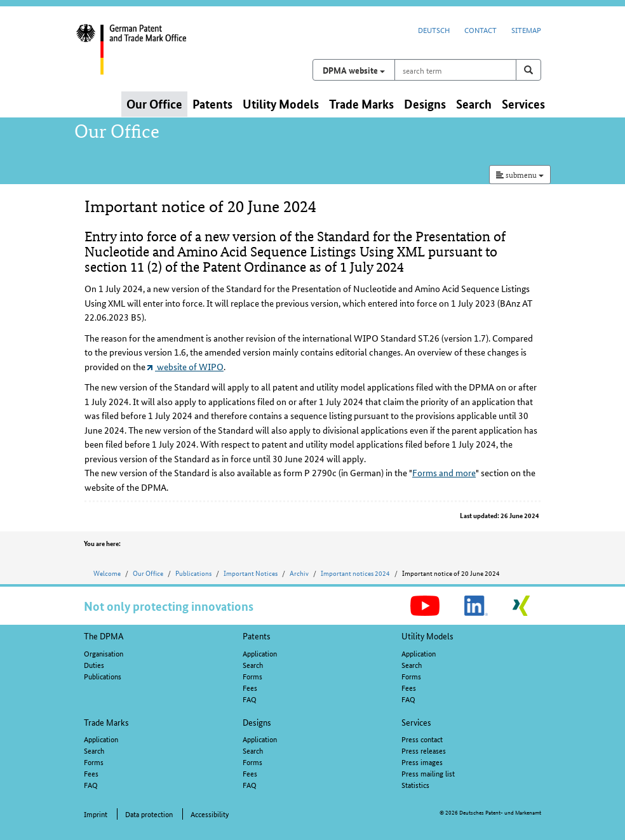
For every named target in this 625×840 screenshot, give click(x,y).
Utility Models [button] (281, 104)
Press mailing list (428, 773)
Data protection (149, 814)
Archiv (299, 573)
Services (416, 722)
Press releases (424, 750)
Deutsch (434, 30)
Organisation (104, 653)
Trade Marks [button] (361, 104)
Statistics (415, 784)
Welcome (107, 573)
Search (253, 664)
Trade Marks (106, 722)
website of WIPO (185, 366)
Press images (422, 762)
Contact (481, 30)
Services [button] (523, 104)
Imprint (96, 814)
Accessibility (210, 814)
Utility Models (427, 636)
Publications (193, 573)
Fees (250, 687)
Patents (257, 636)
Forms (252, 676)
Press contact (422, 739)
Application (260, 653)
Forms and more (444, 472)
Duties (94, 664)
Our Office (148, 573)
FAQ (250, 699)
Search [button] (474, 104)
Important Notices (251, 573)
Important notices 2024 (355, 573)
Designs (257, 722)
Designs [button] (425, 104)
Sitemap (526, 30)
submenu (520, 174)
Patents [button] (212, 104)
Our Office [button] (154, 104)
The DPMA (104, 636)
